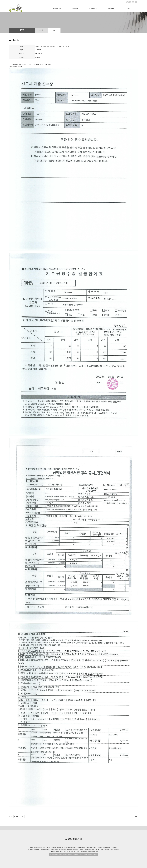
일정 (54, 30)
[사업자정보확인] (114, 849)
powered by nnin (85, 852)
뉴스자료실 (111, 8)
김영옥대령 (75, 8)
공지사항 (41, 30)
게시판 (129, 8)
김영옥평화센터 (57, 8)
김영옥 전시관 (93, 8)
